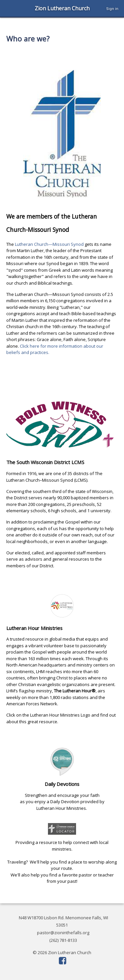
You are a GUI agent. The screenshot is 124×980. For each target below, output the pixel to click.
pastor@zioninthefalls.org (63, 933)
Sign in (112, 9)
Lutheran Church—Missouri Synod (50, 244)
